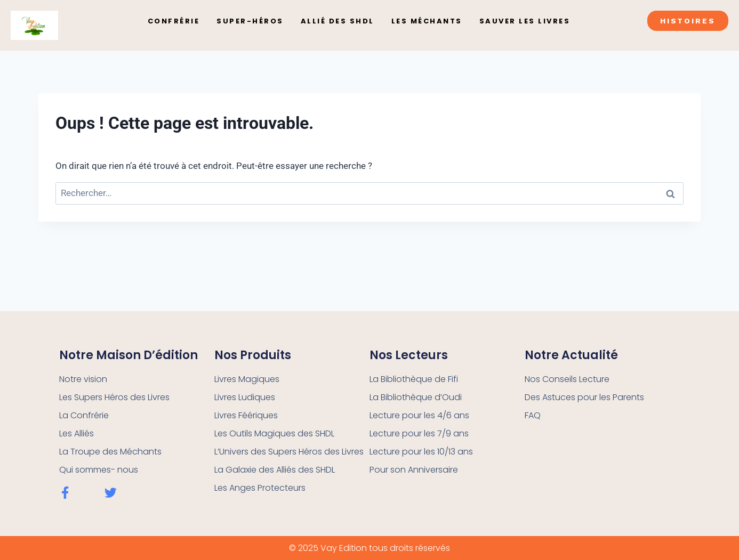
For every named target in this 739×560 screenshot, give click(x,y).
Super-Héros (250, 21)
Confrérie (174, 21)
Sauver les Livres (525, 21)
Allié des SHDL (338, 21)
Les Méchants (427, 21)
